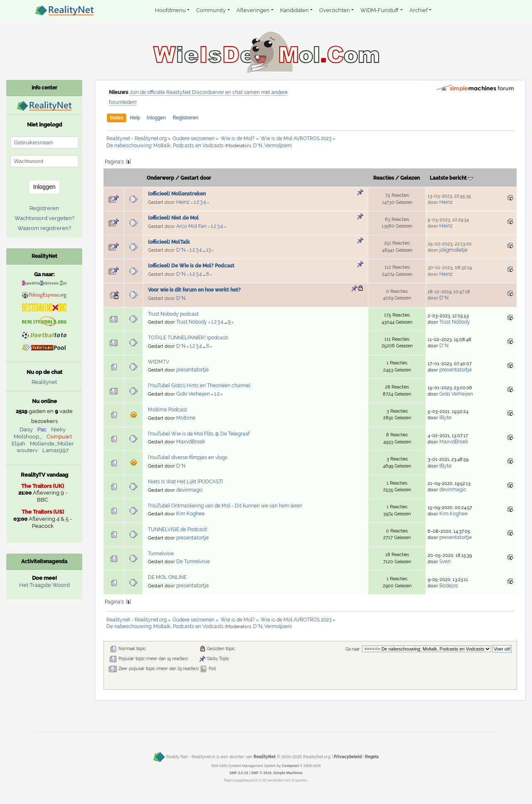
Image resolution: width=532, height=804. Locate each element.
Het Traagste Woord (44, 585)
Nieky (58, 429)
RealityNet (265, 757)
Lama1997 (55, 450)
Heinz (183, 202)
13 (208, 250)
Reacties (384, 178)
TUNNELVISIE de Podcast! (178, 529)
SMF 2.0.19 (239, 773)
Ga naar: (353, 649)
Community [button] (211, 10)
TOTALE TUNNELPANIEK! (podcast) (188, 338)
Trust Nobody (192, 322)
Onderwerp (160, 178)
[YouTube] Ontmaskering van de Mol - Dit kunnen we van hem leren (225, 506)
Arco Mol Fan (191, 226)
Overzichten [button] (335, 10)
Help (135, 118)
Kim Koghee (190, 514)
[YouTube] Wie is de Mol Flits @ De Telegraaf (199, 434)
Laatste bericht (451, 178)
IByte (445, 418)
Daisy (26, 429)
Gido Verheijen (193, 394)
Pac (42, 429)
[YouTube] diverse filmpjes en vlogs (188, 458)
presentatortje (192, 370)
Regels (372, 757)
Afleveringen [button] (253, 10)
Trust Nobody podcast (173, 314)
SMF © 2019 (261, 773)
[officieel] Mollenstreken (177, 194)
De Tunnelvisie (193, 562)
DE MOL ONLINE (167, 577)
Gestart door (196, 178)
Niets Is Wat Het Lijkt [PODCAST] (185, 482)
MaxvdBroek (191, 442)
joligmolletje (453, 250)
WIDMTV (159, 362)
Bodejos (449, 586)
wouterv (27, 450)
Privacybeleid (348, 757)
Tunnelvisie (161, 554)
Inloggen (156, 118)
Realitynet (44, 382)
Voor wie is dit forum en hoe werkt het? (194, 290)
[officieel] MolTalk (169, 242)
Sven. (445, 562)
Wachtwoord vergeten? (44, 218)
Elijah (18, 444)
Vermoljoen (277, 146)
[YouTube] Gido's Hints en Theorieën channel (199, 386)
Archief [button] (419, 10)
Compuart (59, 437)
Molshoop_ (28, 437)
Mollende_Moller (52, 444)
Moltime (186, 418)
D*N (258, 146)
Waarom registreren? (44, 228)
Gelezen (410, 178)
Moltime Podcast (167, 410)
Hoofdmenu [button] (170, 10)
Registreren (185, 118)
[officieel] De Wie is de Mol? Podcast (191, 266)
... (204, 250)
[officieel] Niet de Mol (173, 218)
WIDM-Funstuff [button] (379, 10)
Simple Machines (288, 773)
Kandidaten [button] (294, 10)
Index (117, 118)
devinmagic (190, 490)
